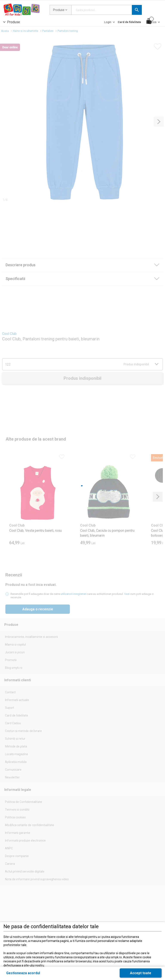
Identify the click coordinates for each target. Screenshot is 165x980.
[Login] (110, 23)
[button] (137, 10)
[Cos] (154, 21)
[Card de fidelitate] (129, 22)
